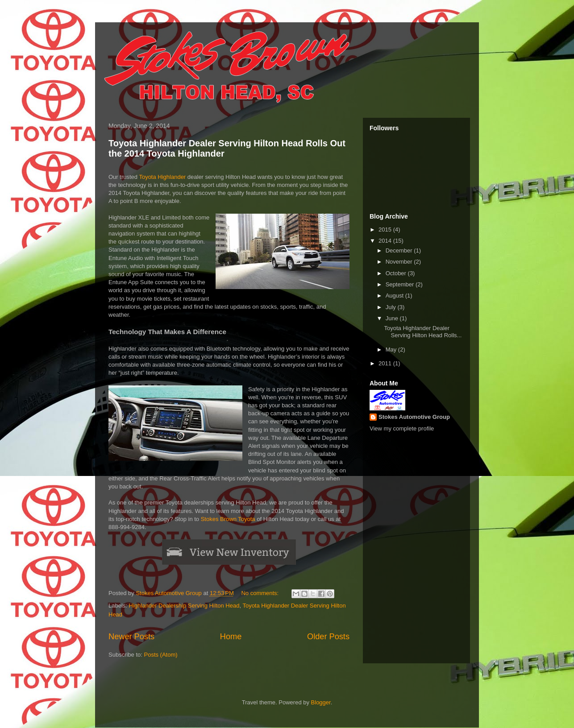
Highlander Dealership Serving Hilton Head (184, 606)
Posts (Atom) (161, 655)
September (401, 284)
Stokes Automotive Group (414, 417)
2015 (386, 230)
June (393, 318)
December (400, 250)
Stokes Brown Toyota (228, 519)
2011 (386, 363)
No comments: (260, 593)
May (392, 350)
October (397, 273)
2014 (386, 241)
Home (231, 637)
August (395, 296)
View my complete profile (402, 428)
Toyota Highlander (162, 177)
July (392, 307)
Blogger (321, 702)
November (400, 262)
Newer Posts (131, 637)
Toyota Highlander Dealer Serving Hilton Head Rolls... (423, 332)
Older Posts (328, 637)
